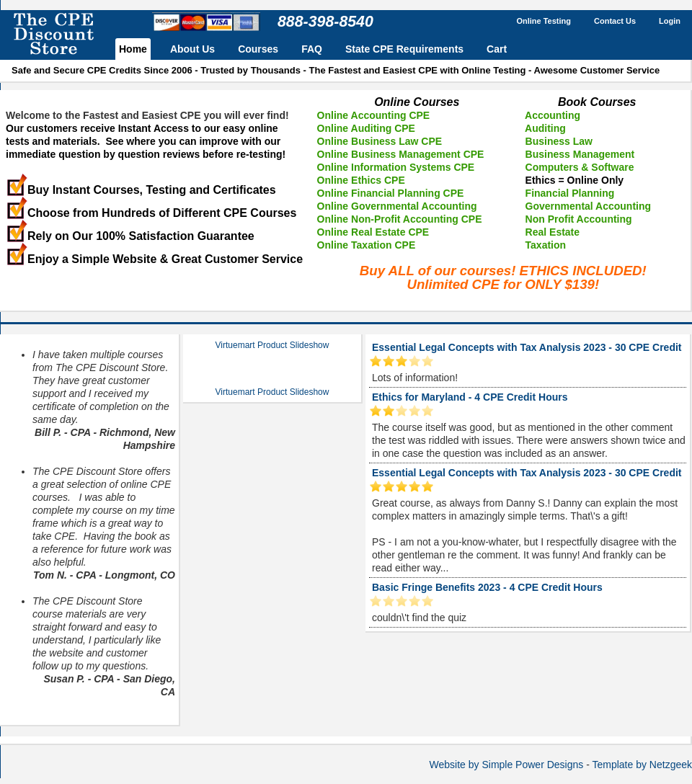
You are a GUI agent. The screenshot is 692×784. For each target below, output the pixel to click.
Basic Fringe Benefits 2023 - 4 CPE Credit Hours (487, 587)
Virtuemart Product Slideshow (272, 345)
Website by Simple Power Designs (507, 765)
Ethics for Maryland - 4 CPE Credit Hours (470, 397)
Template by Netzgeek (642, 765)
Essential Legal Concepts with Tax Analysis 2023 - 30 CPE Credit (527, 347)
